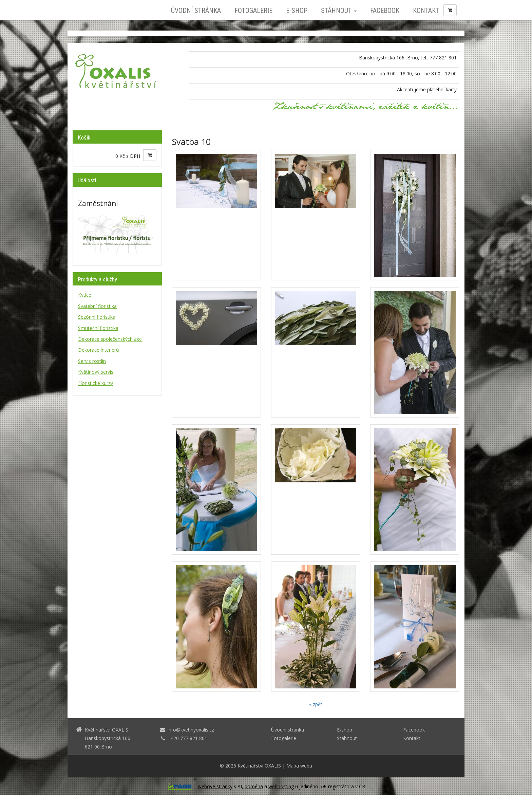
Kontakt (426, 11)
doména (254, 786)
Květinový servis (96, 372)
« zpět (316, 704)
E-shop (297, 11)
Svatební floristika (97, 306)
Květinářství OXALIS (259, 766)
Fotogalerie (253, 11)
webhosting (281, 786)
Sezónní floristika (97, 317)
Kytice (85, 295)
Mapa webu (299, 766)
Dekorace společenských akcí (110, 339)
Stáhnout (339, 11)
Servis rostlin (92, 361)
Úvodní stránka (196, 11)
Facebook (385, 11)
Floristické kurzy (96, 383)
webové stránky (215, 786)
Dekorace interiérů (99, 350)
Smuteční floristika (98, 328)
